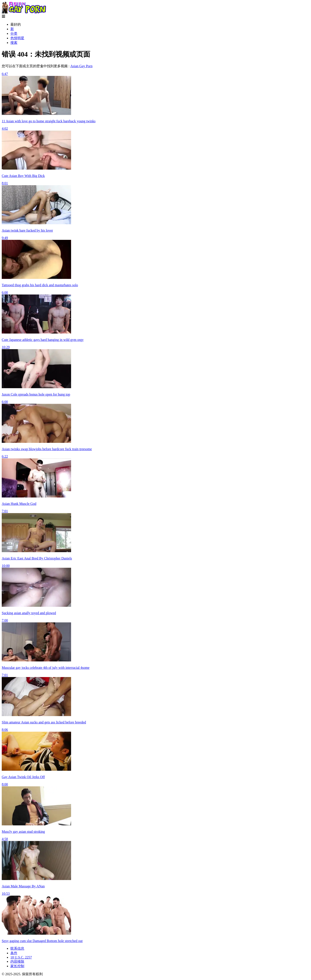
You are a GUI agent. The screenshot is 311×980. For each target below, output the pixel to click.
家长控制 (17, 966)
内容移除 (17, 961)
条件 (14, 953)
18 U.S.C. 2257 (21, 957)
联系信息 (17, 948)
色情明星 (17, 38)
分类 (14, 34)
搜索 (14, 43)
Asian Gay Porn (81, 66)
